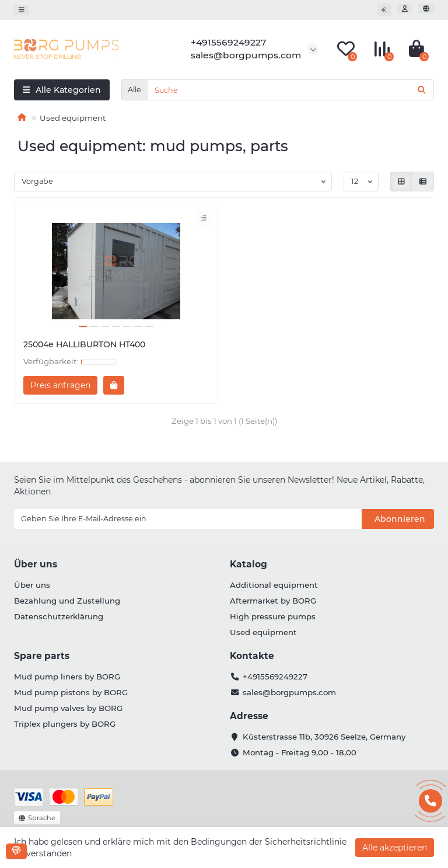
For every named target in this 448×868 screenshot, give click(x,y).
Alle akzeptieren (395, 848)
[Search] (290, 90)
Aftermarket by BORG (273, 601)
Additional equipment (274, 585)
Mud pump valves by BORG (68, 708)
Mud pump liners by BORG (67, 677)
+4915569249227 (275, 677)
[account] (405, 8)
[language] (426, 8)
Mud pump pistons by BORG (71, 692)
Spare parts (42, 656)
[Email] (188, 519)
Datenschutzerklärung (59, 616)
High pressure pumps (273, 616)
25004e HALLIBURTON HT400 (84, 344)
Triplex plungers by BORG (65, 724)
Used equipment (263, 632)
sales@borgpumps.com (289, 692)
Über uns (36, 564)
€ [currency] (384, 10)
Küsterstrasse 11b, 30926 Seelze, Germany (324, 737)
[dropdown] (22, 10)
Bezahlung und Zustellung (67, 601)
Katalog (249, 564)
